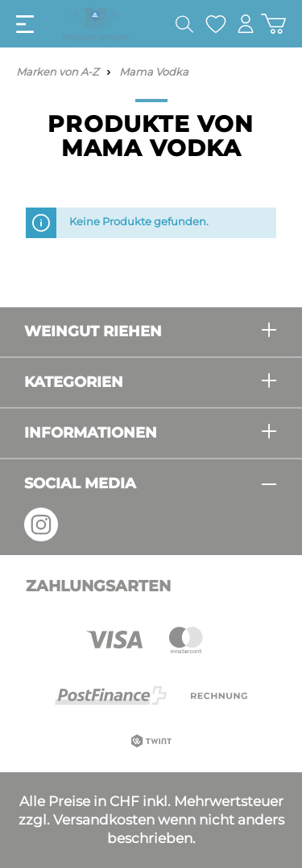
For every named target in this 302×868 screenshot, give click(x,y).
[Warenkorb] (273, 24)
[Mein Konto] (246, 24)
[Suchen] (184, 24)
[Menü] (25, 24)
